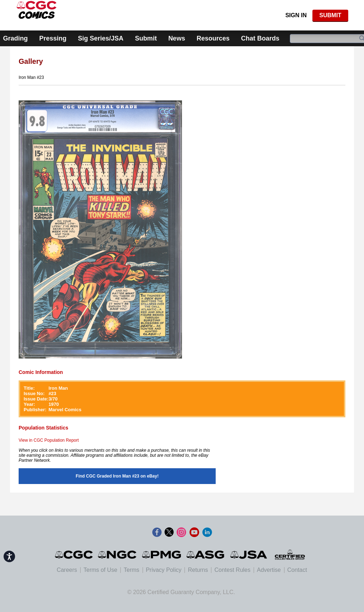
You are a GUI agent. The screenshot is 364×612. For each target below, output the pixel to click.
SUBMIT (330, 15)
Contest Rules (232, 570)
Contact (297, 570)
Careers (67, 570)
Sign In (296, 15)
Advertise (269, 570)
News (177, 38)
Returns (198, 570)
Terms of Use (100, 570)
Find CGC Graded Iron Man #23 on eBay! (117, 476)
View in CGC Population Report (49, 440)
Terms (131, 570)
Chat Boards (260, 38)
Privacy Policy (164, 570)
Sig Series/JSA (101, 38)
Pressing (53, 38)
